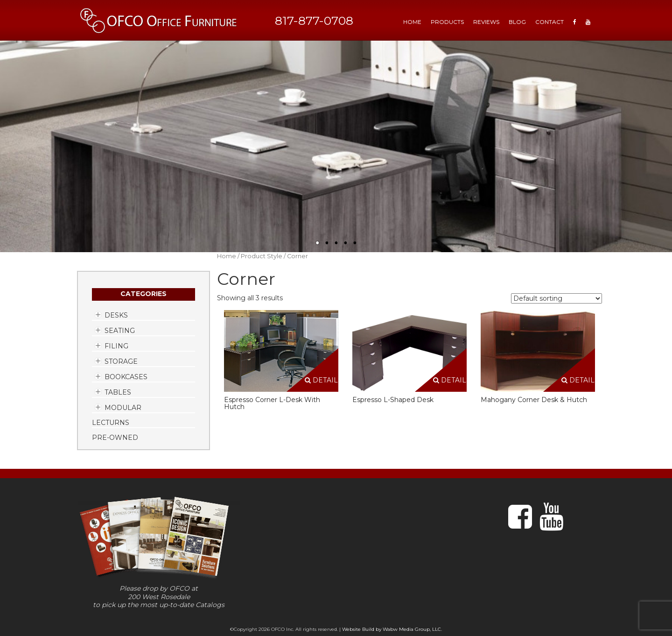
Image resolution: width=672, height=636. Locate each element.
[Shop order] (556, 298)
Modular (123, 408)
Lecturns (111, 423)
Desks (116, 315)
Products (447, 22)
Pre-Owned (115, 438)
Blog (517, 22)
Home (227, 256)
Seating (120, 331)
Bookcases (126, 377)
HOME (412, 22)
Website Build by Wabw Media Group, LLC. (392, 629)
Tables (118, 392)
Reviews (486, 22)
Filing (116, 346)
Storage (121, 361)
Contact (549, 22)
